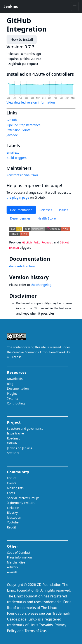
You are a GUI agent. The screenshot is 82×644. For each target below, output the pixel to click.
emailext (13, 152)
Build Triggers (17, 158)
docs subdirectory (22, 266)
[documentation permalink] (53, 259)
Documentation (21, 210)
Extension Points (18, 130)
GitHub (12, 120)
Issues (64, 210)
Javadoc (12, 135)
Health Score (46, 218)
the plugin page (18, 197)
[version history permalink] (52, 277)
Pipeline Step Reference (24, 125)
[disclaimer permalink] (40, 296)
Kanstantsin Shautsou (22, 175)
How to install (22, 39)
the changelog (41, 285)
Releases (46, 210)
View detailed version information (31, 102)
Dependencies (20, 218)
